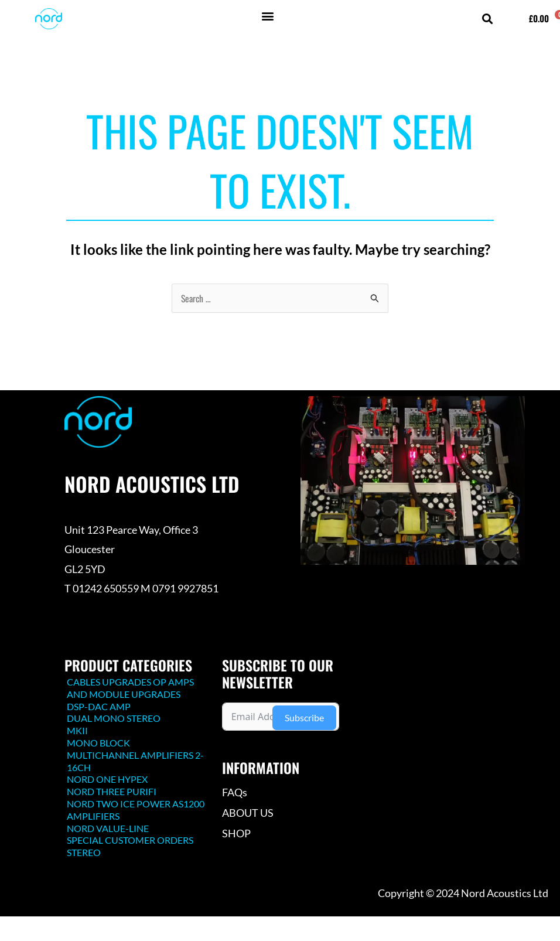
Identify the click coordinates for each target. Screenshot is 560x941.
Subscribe (304, 717)
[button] (267, 16)
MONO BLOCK (98, 743)
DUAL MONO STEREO (114, 718)
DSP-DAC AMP (99, 706)
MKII (77, 730)
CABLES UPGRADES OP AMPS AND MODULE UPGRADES (130, 688)
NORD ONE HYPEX (107, 779)
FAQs (235, 792)
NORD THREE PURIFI (112, 791)
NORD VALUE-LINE (108, 828)
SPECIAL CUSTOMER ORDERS (130, 840)
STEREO (84, 852)
